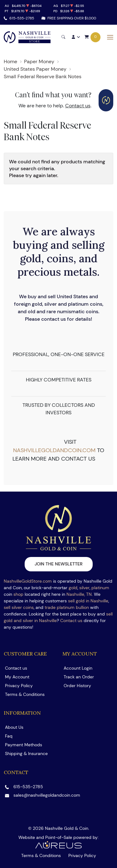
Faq (9, 736)
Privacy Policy (19, 686)
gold (73, 588)
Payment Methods (24, 745)
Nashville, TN (79, 594)
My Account (17, 677)
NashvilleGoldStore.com (28, 581)
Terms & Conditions (25, 694)
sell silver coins (19, 607)
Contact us (78, 106)
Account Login (78, 668)
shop (18, 594)
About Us (14, 727)
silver (84, 588)
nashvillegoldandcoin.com (54, 450)
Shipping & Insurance (26, 753)
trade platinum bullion (67, 607)
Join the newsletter (59, 564)
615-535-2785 (22, 18)
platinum (100, 588)
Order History (77, 686)
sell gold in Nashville (88, 601)
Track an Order (79, 677)
